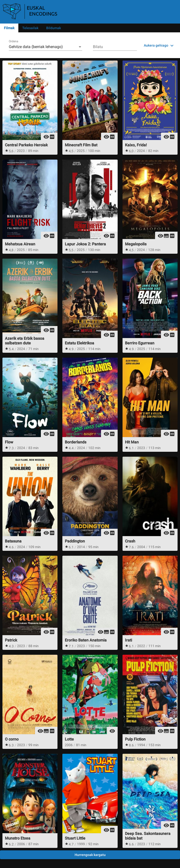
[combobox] (45, 47)
